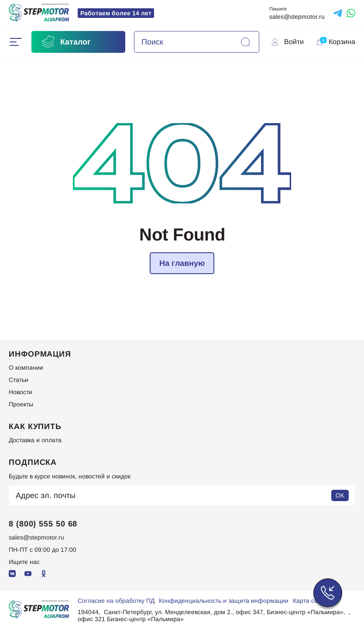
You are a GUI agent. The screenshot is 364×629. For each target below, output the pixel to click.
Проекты (21, 404)
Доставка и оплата (35, 440)
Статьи (19, 380)
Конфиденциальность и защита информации (224, 601)
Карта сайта (310, 601)
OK (340, 495)
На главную (182, 263)
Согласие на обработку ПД (116, 601)
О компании (26, 368)
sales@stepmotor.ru (297, 17)
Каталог (65, 42)
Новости (21, 392)
